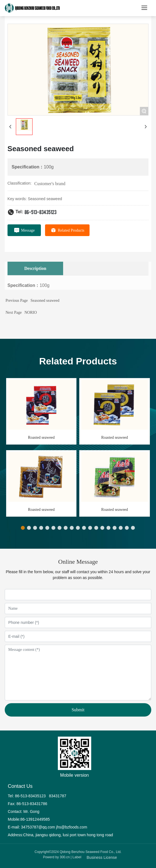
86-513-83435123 (40, 212)
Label (77, 857)
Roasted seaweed (41, 437)
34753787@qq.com (38, 827)
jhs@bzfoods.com (72, 827)
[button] (23, 528)
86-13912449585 (35, 819)
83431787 (58, 796)
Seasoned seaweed (45, 301)
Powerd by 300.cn (56, 857)
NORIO (31, 312)
